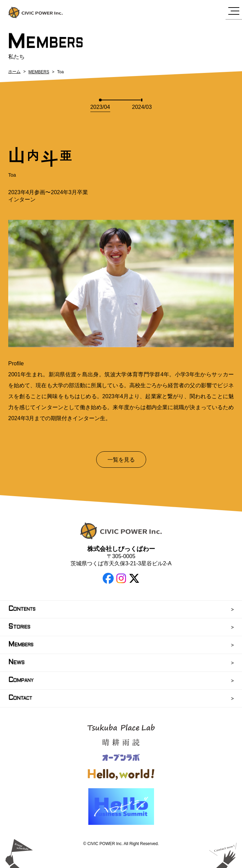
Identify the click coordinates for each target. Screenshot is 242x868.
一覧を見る (121, 460)
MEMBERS (39, 72)
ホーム (14, 72)
